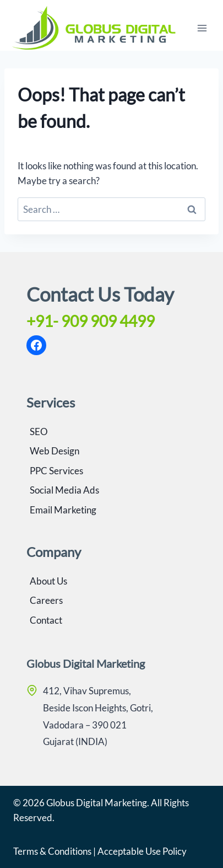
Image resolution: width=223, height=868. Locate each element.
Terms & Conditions (52, 851)
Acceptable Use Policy (142, 851)
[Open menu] (202, 28)
